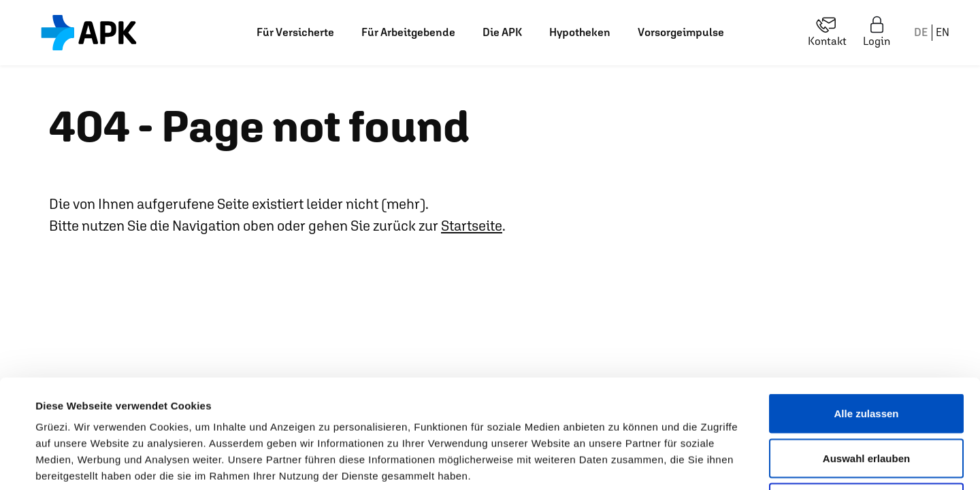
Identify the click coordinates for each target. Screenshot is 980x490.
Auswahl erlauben (866, 356)
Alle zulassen (866, 311)
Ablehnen (866, 401)
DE (921, 32)
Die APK (502, 32)
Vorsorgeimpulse (681, 32)
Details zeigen (581, 463)
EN (943, 32)
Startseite (472, 226)
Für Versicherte (295, 32)
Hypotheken (580, 32)
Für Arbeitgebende (408, 32)
